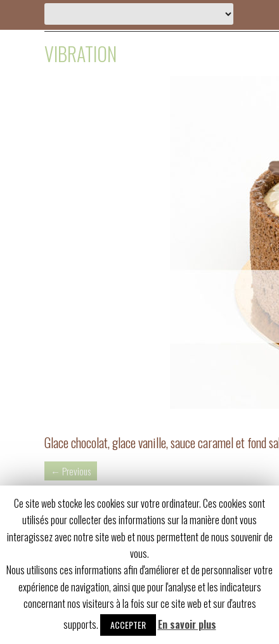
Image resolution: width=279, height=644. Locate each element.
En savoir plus (187, 624)
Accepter (128, 625)
